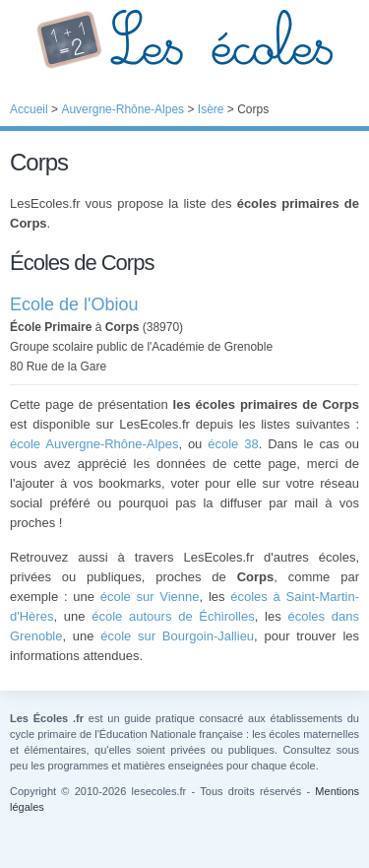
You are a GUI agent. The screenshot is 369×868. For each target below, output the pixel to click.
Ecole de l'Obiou (74, 304)
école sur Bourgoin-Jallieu (177, 636)
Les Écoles (184, 39)
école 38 (233, 444)
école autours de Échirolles (173, 616)
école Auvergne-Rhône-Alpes (94, 444)
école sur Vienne (150, 597)
